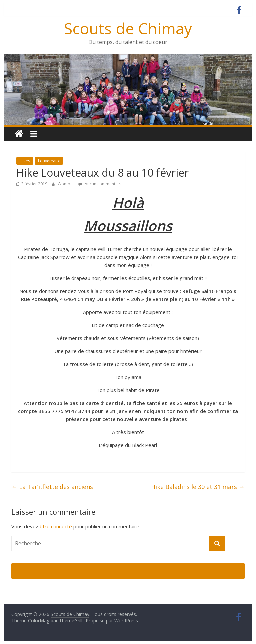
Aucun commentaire (100, 184)
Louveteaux (49, 161)
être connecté (56, 526)
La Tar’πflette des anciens (52, 487)
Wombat (66, 184)
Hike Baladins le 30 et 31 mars (198, 487)
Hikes (25, 161)
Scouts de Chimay (128, 28)
